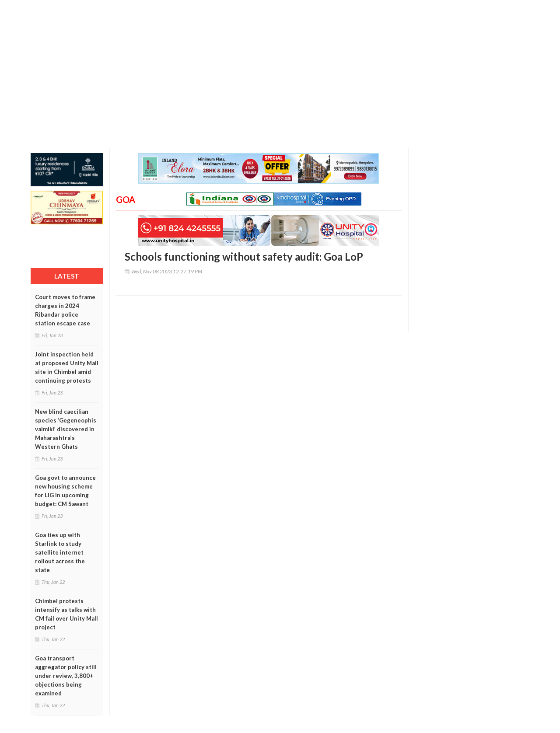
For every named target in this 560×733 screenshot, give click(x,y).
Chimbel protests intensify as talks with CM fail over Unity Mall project (66, 614)
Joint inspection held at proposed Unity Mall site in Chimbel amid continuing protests (67, 367)
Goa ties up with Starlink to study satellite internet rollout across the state (60, 552)
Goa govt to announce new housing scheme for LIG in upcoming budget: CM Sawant (65, 491)
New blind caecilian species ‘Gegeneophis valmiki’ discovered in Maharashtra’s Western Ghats (66, 429)
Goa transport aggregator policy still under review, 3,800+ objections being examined (66, 676)
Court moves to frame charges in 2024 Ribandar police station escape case (65, 310)
